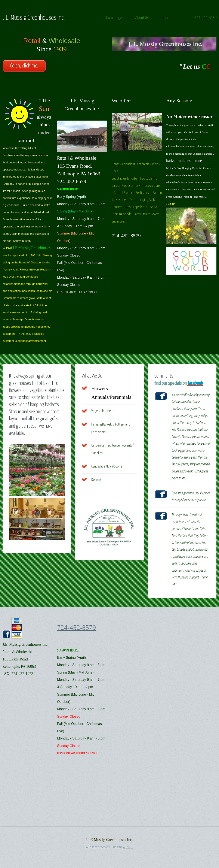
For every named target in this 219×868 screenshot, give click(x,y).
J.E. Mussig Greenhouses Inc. (34, 18)
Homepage (114, 18)
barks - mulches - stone (184, 161)
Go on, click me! (24, 66)
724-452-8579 (206, 18)
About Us (142, 18)
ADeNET (128, 847)
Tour (165, 18)
